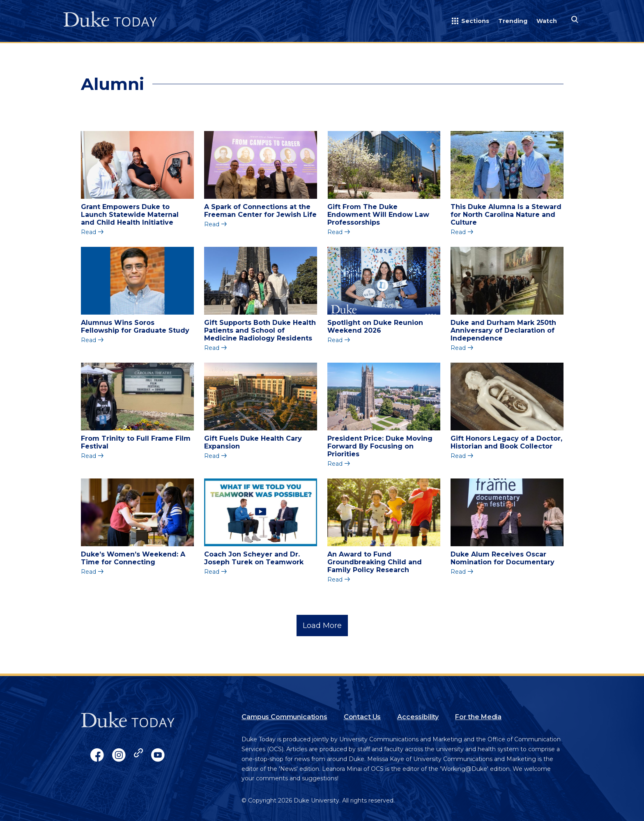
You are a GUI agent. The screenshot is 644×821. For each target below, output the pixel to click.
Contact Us (362, 717)
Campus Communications (284, 717)
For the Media (478, 717)
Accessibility (418, 717)
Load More (322, 626)
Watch (547, 21)
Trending (513, 21)
